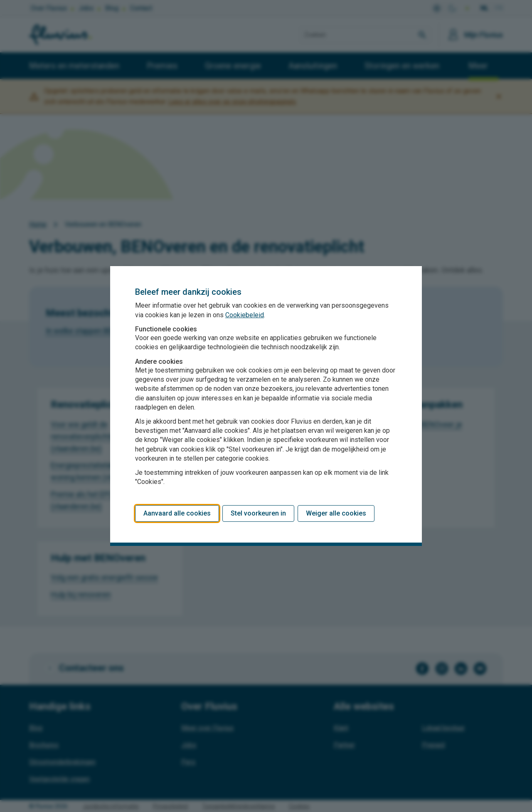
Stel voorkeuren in (258, 513)
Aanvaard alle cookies (177, 513)
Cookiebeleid (245, 315)
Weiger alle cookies (336, 513)
